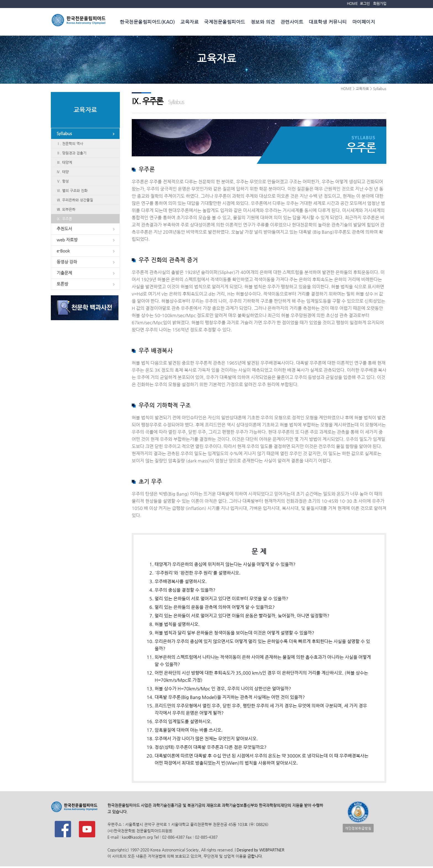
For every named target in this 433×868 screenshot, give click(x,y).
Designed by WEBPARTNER (260, 852)
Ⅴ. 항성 (63, 182)
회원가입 (380, 3)
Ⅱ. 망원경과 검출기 (72, 154)
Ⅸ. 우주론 (64, 220)
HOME (352, 3)
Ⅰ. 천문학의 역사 (70, 145)
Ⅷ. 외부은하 (66, 210)
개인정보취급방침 (358, 830)
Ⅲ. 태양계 (64, 163)
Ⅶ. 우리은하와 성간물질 (75, 201)
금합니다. (255, 858)
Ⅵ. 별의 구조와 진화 (72, 192)
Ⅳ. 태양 (63, 173)
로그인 (365, 3)
